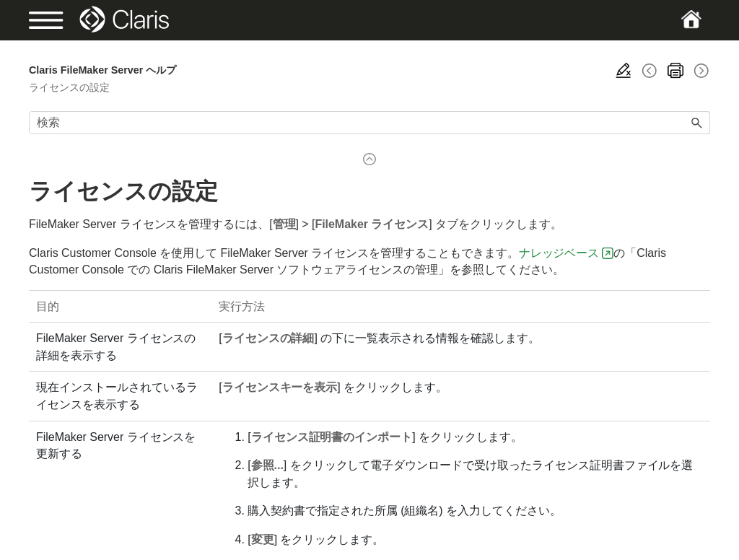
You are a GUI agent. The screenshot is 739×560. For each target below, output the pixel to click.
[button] (697, 123)
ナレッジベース (559, 253)
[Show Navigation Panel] (62, 20)
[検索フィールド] (369, 123)
